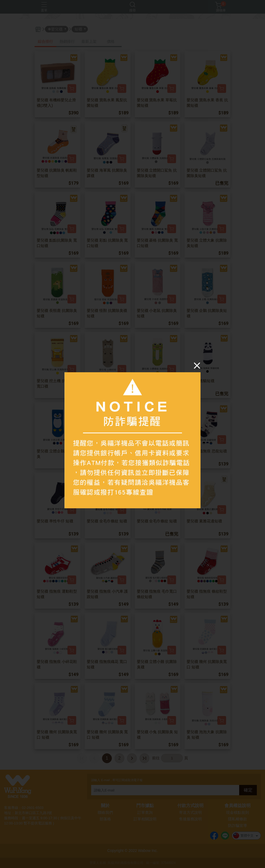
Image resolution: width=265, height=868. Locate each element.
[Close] (197, 365)
